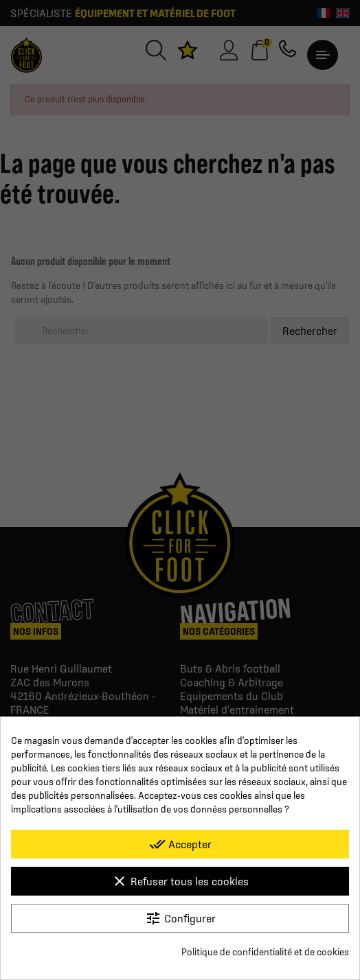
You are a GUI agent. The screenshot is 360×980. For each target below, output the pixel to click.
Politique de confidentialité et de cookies (265, 952)
